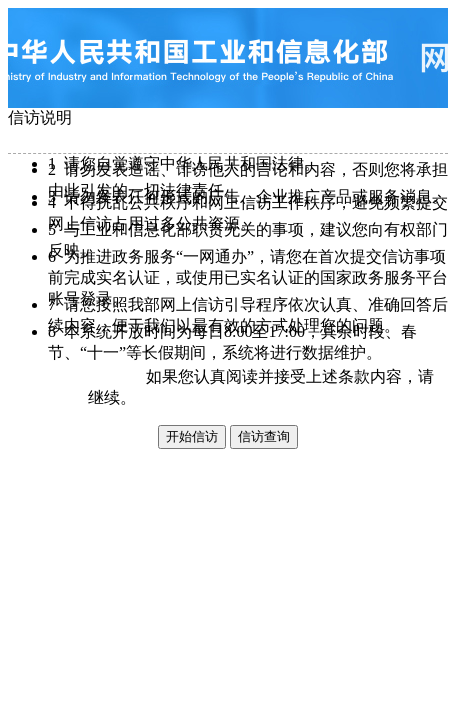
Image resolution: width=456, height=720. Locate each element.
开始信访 (192, 436)
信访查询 (264, 436)
